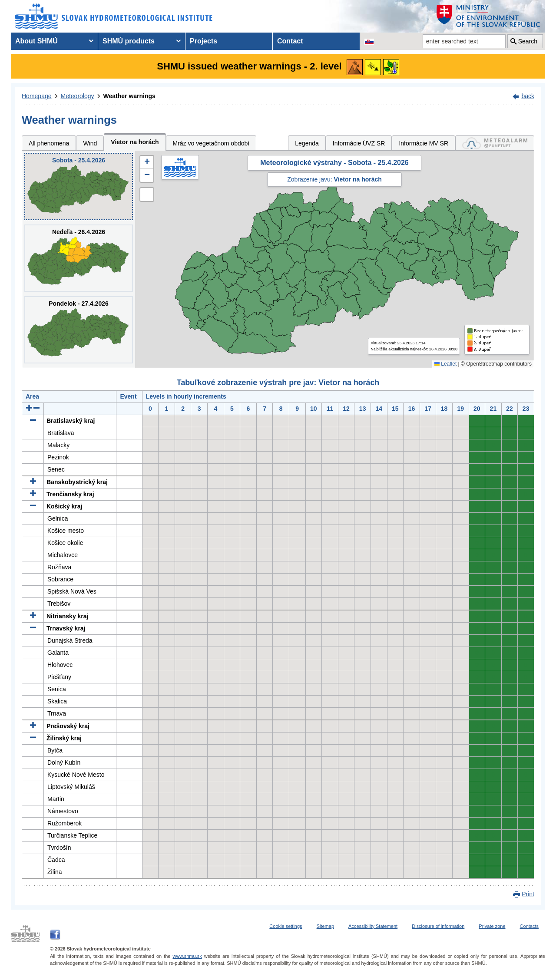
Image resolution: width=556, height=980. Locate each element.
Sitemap (325, 926)
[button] (147, 162)
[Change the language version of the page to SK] (369, 41)
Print (528, 894)
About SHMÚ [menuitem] (36, 41)
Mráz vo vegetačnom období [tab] (211, 143)
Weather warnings (129, 96)
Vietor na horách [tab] (135, 142)
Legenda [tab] (307, 143)
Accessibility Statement (373, 926)
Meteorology (78, 96)
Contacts (529, 926)
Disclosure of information (438, 926)
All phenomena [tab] (49, 143)
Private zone (492, 926)
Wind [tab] (90, 143)
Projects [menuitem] (204, 41)
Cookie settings (286, 926)
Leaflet (445, 364)
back (528, 96)
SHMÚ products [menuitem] (129, 41)
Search (528, 41)
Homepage (37, 96)
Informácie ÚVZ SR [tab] (359, 143)
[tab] (495, 143)
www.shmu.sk (187, 956)
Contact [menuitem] (290, 41)
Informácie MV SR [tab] (424, 143)
